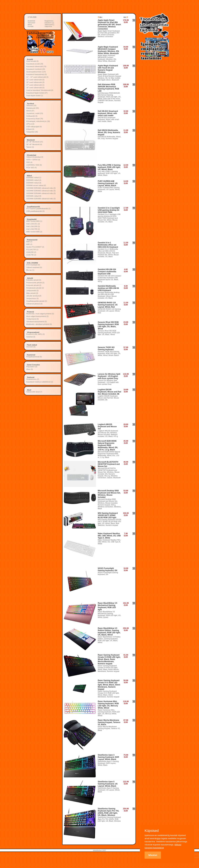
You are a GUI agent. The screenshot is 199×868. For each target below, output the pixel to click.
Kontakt (31, 26)
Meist (30, 25)
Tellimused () (49, 25)
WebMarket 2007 (99, 850)
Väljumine (48, 26)
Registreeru (49, 21)
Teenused (31, 23)
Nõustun (153, 855)
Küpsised (152, 831)
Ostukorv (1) (49, 23)
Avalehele (31, 21)
